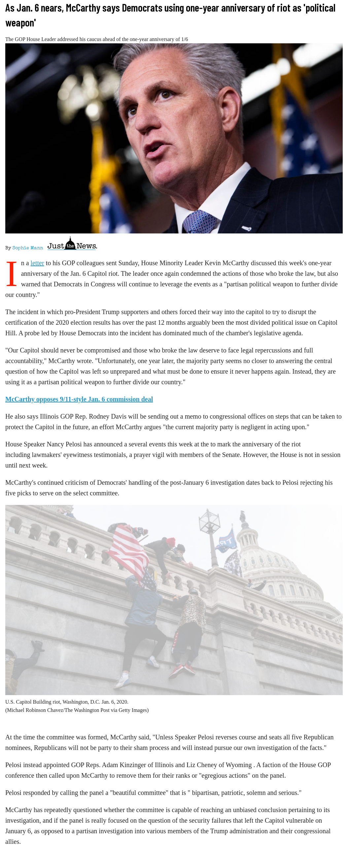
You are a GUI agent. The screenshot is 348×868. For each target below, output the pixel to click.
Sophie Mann (28, 248)
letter (37, 263)
